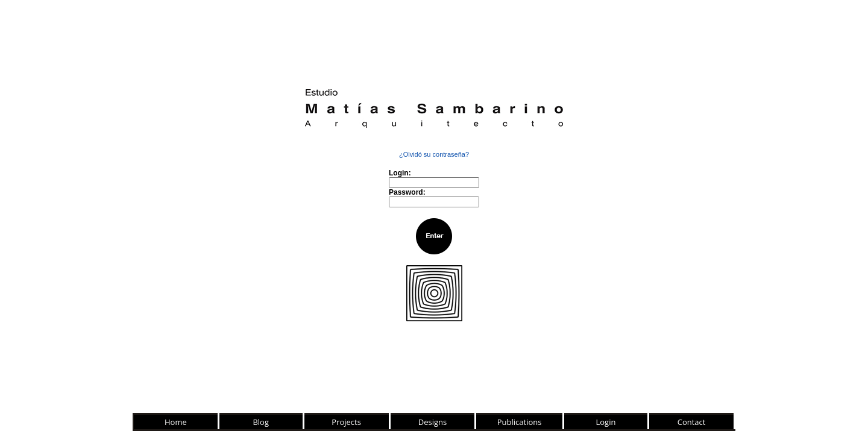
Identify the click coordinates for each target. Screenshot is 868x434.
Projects (346, 422)
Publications (520, 422)
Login (606, 422)
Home (176, 422)
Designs (432, 422)
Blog (261, 422)
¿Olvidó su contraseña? (434, 154)
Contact (692, 422)
